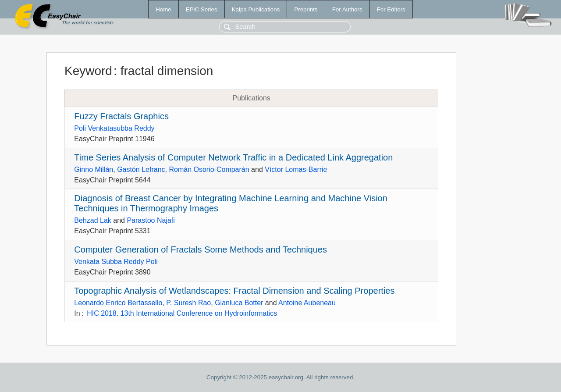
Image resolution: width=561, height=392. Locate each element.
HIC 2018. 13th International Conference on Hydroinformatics (182, 313)
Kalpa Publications (256, 9)
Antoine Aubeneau (307, 303)
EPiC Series (202, 9)
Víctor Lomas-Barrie (296, 169)
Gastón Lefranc (141, 169)
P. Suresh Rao (188, 303)
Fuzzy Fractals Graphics (121, 116)
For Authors (347, 9)
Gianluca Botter (239, 303)
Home (163, 9)
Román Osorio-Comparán (209, 169)
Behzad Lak (93, 220)
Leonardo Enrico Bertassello (118, 303)
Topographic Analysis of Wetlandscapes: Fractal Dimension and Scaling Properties (234, 291)
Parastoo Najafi (151, 220)
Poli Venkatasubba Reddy (114, 128)
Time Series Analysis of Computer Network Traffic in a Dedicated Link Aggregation (233, 157)
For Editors (391, 9)
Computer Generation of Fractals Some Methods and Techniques (201, 249)
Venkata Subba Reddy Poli (116, 262)
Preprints (306, 9)
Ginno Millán (94, 169)
